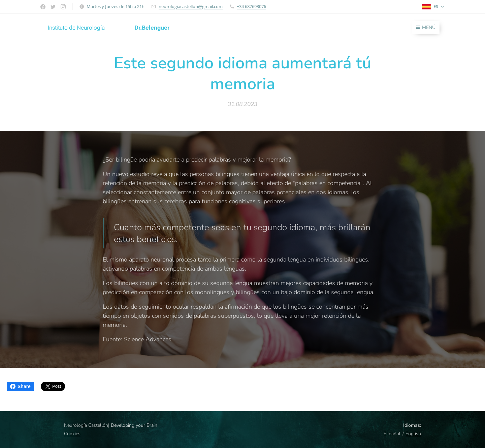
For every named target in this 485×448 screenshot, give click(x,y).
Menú (426, 27)
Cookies (72, 434)
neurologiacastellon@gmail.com (191, 6)
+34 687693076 (251, 6)
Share (20, 386)
